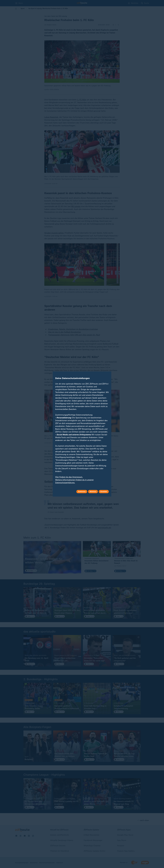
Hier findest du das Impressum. (69, 477)
